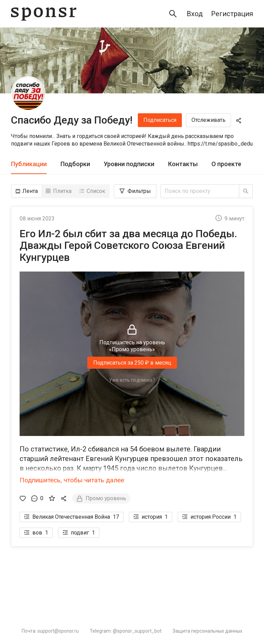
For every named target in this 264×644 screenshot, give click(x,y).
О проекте (226, 164)
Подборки (75, 164)
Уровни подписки (129, 164)
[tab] (29, 164)
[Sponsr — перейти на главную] (44, 14)
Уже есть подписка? (132, 380)
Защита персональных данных (207, 631)
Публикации (29, 164)
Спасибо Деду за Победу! (72, 120)
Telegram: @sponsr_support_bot (126, 631)
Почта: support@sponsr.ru (50, 631)
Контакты (183, 164)
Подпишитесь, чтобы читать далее (72, 480)
